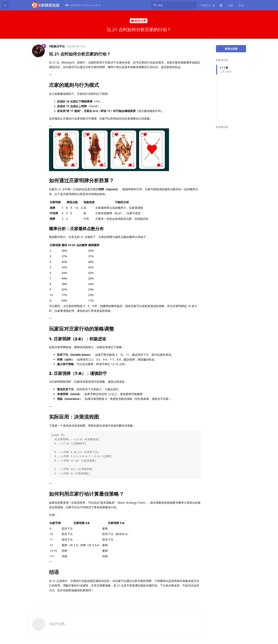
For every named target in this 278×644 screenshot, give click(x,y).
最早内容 (222, 60)
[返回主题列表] (5, 5)
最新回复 (222, 127)
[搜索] (174, 5)
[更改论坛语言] (208, 5)
